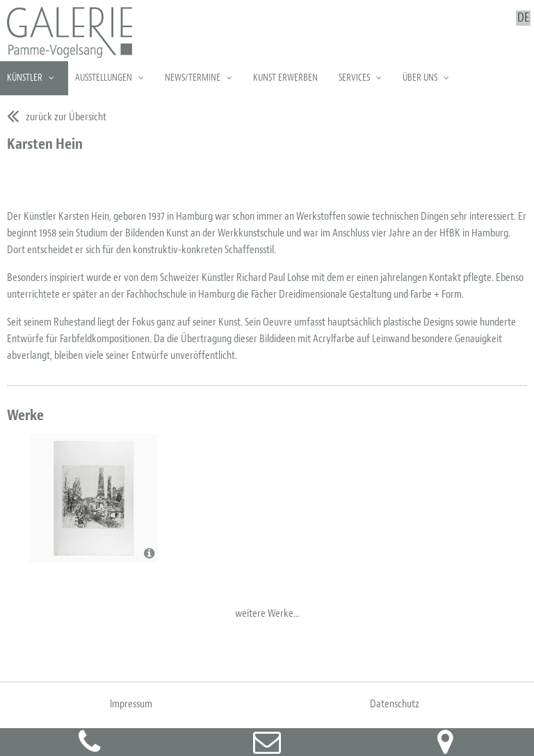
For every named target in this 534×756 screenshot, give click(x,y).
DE (523, 18)
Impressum (131, 704)
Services (354, 78)
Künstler (25, 78)
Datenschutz (395, 704)
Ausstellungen (104, 78)
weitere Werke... (267, 613)
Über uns (420, 78)
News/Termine (193, 78)
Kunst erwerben (285, 78)
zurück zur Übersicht (66, 117)
